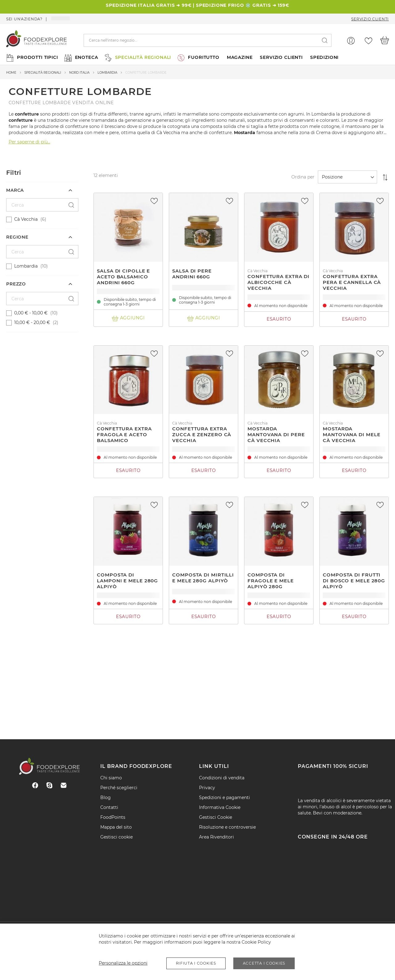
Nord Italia (79, 73)
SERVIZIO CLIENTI (281, 57)
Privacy (207, 788)
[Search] (325, 41)
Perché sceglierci (119, 788)
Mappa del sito (116, 827)
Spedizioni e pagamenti (225, 798)
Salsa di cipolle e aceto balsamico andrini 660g (123, 277)
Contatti (109, 807)
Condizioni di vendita (222, 778)
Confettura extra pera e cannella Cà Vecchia (352, 282)
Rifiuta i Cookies (196, 963)
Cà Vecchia (168, 133)
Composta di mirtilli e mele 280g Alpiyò (203, 578)
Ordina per (303, 177)
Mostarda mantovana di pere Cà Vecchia (276, 435)
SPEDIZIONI (324, 57)
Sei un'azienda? (24, 19)
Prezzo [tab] (16, 284)
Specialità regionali (43, 73)
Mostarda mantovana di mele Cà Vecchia (351, 435)
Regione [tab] (17, 237)
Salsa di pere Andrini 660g (192, 274)
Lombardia (107, 73)
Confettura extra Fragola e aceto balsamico (124, 435)
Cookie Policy (256, 942)
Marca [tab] (15, 190)
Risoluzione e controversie (227, 827)
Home (11, 73)
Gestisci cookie (116, 837)
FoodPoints (113, 817)
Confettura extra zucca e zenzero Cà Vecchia (202, 435)
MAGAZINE (240, 57)
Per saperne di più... (29, 142)
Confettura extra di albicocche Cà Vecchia (279, 282)
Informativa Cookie (220, 807)
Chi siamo (111, 778)
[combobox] (208, 40)
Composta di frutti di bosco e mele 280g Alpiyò (354, 581)
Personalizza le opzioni (123, 963)
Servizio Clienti (370, 19)
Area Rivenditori (216, 837)
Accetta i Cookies (264, 963)
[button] (155, 201)
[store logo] (36, 40)
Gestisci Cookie (216, 817)
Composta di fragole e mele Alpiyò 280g (271, 581)
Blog (106, 798)
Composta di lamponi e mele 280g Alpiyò (127, 581)
